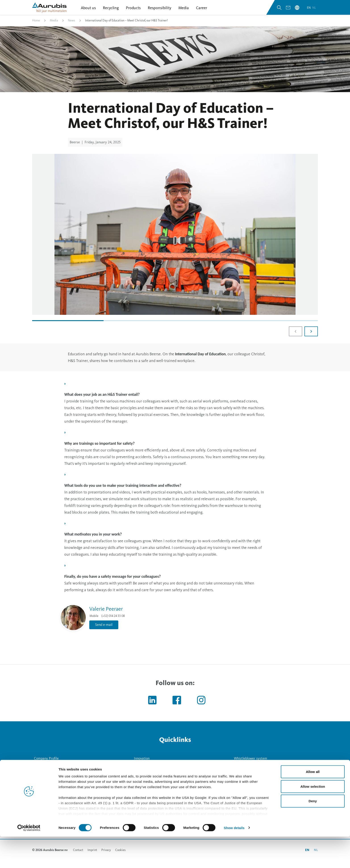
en (309, 11)
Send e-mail (104, 630)
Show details (234, 859)
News (72, 25)
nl (314, 11)
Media (54, 25)
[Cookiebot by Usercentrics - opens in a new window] (29, 859)
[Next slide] (311, 336)
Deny (313, 833)
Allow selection (313, 818)
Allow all (313, 803)
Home (36, 25)
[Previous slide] (296, 336)
